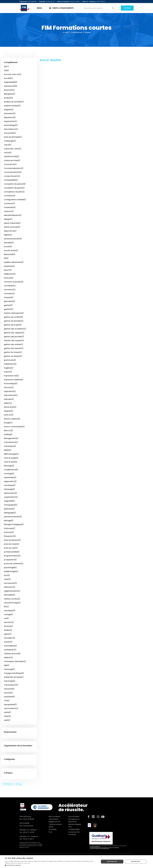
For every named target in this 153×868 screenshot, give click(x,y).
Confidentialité (74, 829)
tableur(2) (8, 657)
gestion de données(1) (14, 321)
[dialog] (76, 862)
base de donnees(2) (13, 137)
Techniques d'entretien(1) (15, 661)
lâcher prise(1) (10, 407)
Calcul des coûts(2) (13, 149)
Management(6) (11, 438)
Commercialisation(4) (14, 168)
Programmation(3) (12, 556)
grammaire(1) (10, 360)
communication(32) (13, 172)
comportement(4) (12, 176)
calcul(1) (8, 145)
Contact (127, 8)
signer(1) (8, 634)
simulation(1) (10, 638)
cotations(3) (9, 203)
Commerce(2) (10, 164)
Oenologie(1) (9, 489)
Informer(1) (9, 387)
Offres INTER (53, 819)
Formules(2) (9, 293)
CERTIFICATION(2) (12, 157)
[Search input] (97, 8)
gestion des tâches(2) (14, 348)
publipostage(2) (11, 571)
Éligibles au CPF (55, 822)
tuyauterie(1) (9, 697)
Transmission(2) (11, 685)
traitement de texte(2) (14, 677)
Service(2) (8, 626)
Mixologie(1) (9, 466)
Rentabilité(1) (10, 595)
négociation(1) (10, 481)
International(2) (11, 395)
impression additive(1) (14, 380)
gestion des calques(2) (14, 333)
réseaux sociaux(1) (12, 599)
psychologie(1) (10, 567)
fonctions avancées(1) (14, 282)
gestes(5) (8, 305)
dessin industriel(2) (12, 223)
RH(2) (6, 607)
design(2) (8, 219)
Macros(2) (9, 430)
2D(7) (6, 66)
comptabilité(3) (11, 180)
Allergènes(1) (10, 94)
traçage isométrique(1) (14, 673)
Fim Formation (74, 816)
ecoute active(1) (11, 250)
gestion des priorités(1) (14, 337)
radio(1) (7, 579)
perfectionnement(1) (13, 517)
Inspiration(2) (10, 391)
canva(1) (8, 153)
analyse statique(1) (12, 106)
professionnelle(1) (12, 552)
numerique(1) (10, 485)
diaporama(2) (10, 231)
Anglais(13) (9, 110)
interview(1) (9, 399)
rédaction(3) (10, 587)
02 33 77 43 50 (29, 832)
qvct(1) (7, 575)
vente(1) (7, 712)
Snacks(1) (8, 642)
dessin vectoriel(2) (12, 227)
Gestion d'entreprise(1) (14, 313)
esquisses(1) (9, 266)
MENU (40, 8)
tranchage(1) (10, 681)
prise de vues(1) (11, 548)
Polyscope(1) (9, 528)
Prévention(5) (10, 536)
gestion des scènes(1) (13, 344)
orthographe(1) (11, 505)
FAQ (50, 832)
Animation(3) (10, 113)
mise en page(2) (11, 458)
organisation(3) (11, 497)
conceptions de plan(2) (14, 192)
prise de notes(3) (12, 544)
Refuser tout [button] (136, 861)
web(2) (7, 720)
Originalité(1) (9, 501)
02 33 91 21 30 (28, 826)
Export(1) (8, 270)
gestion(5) (9, 309)
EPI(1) (6, 258)
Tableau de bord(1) (12, 654)
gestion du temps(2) (13, 356)
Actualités (53, 829)
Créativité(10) (10, 207)
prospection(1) (10, 560)
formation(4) (10, 290)
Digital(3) (8, 235)
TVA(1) (7, 701)
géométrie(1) (10, 301)
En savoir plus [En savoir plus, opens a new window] (26, 863)
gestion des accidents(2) (15, 329)
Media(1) (8, 450)
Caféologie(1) (10, 141)
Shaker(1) (8, 630)
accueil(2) (8, 78)
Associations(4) (11, 129)
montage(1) (9, 474)
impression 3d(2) (11, 376)
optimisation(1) (10, 493)
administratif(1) (11, 86)
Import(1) (8, 372)
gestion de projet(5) (13, 325)
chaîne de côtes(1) (12, 160)
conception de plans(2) (14, 188)
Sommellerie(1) (10, 646)
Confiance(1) (10, 196)
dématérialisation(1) (13, 215)
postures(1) (9, 532)
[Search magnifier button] (113, 8)
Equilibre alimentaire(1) (14, 262)
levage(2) (8, 423)
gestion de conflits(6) (13, 317)
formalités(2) (10, 286)
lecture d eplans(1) (12, 419)
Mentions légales (75, 824)
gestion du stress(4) (13, 352)
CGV (70, 827)
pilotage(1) (9, 520)
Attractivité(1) (10, 133)
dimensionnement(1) (13, 239)
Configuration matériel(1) (15, 200)
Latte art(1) (9, 415)
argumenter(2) (10, 121)
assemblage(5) (11, 125)
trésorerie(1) (9, 689)
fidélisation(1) (10, 274)
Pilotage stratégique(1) (14, 524)
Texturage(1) (9, 669)
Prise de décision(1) (12, 540)
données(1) (9, 243)
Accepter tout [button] (112, 861)
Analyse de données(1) (14, 102)
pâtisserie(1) (9, 509)
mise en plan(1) (11, 462)
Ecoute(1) (8, 247)
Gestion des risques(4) (14, 340)
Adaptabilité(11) (11, 82)
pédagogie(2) (10, 513)
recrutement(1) (10, 583)
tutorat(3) (8, 693)
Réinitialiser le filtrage (13, 784)
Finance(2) (9, 278)
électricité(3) (10, 254)
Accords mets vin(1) (13, 74)
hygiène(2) (9, 368)
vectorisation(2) (11, 708)
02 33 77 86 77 (29, 839)
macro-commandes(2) (14, 427)
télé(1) (7, 665)
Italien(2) (8, 403)
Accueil (66, 32)
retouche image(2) (12, 603)
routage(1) (8, 614)
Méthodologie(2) (11, 454)
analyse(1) (8, 98)
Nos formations (55, 816)
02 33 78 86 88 (29, 819)
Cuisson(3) (9, 211)
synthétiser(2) (10, 650)
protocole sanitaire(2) (14, 564)
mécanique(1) (10, 446)
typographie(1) (10, 704)
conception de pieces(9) (15, 184)
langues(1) (8, 411)
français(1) (9, 297)
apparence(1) (10, 117)
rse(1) (6, 618)
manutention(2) (11, 442)
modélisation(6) (11, 470)
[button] (51, 865)
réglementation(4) (12, 591)
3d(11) (6, 70)
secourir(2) (9, 622)
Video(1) (7, 716)
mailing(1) (8, 434)
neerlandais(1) (10, 477)
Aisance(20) (9, 90)
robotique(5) (10, 611)
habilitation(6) (10, 364)
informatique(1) (11, 384)
